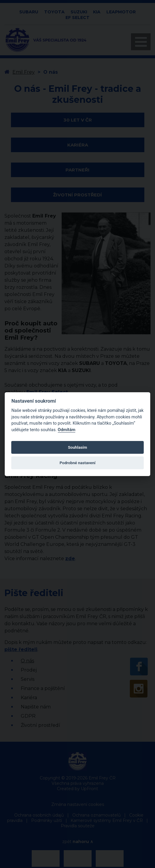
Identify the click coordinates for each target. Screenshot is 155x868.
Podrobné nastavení (77, 463)
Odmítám (67, 430)
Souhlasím (77, 447)
